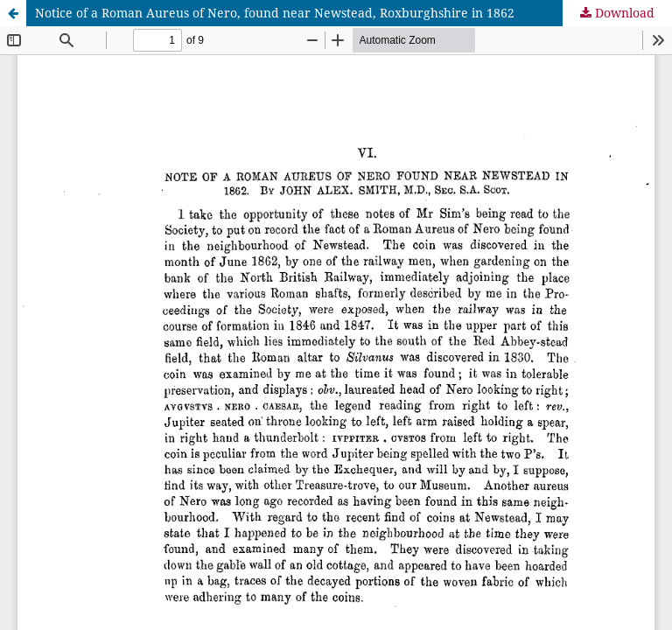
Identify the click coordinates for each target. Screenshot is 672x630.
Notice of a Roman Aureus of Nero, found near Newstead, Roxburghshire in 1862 (275, 13)
